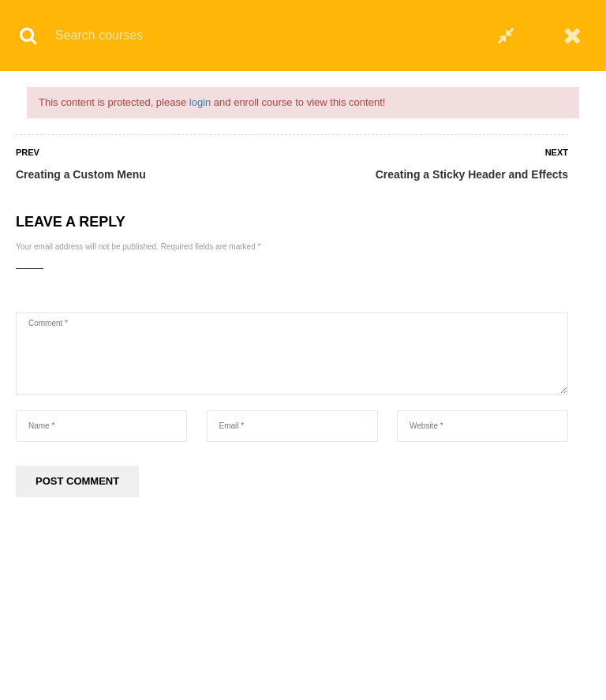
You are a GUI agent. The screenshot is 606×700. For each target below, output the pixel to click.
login (200, 102)
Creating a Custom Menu (81, 174)
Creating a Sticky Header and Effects (472, 174)
